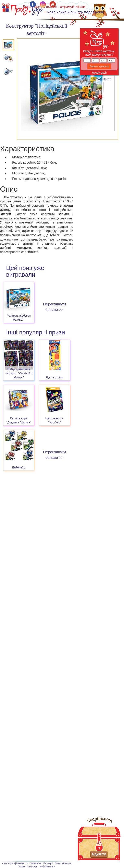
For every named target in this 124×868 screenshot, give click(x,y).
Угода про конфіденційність (15, 863)
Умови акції (99, 73)
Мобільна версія (48, 866)
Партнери (48, 863)
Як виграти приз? (100, 79)
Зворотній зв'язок (63, 863)
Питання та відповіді (28, 866)
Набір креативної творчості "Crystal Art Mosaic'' (19, 373)
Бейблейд (19, 467)
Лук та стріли (55, 377)
